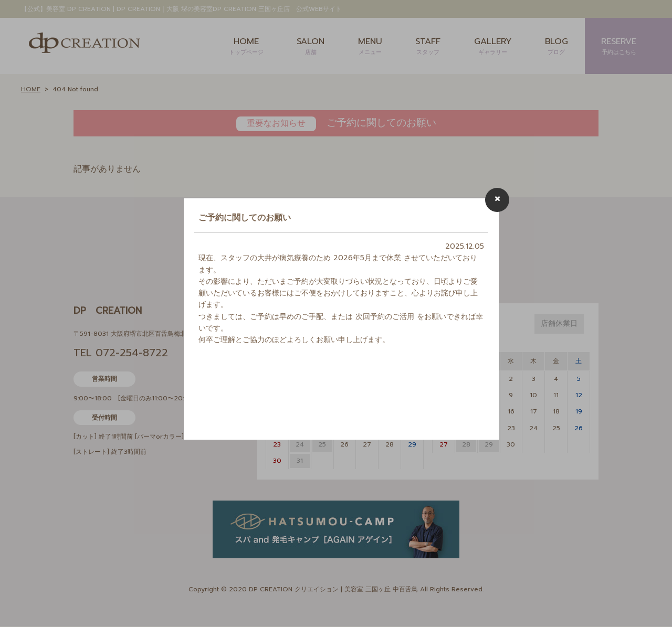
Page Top (651, 606)
